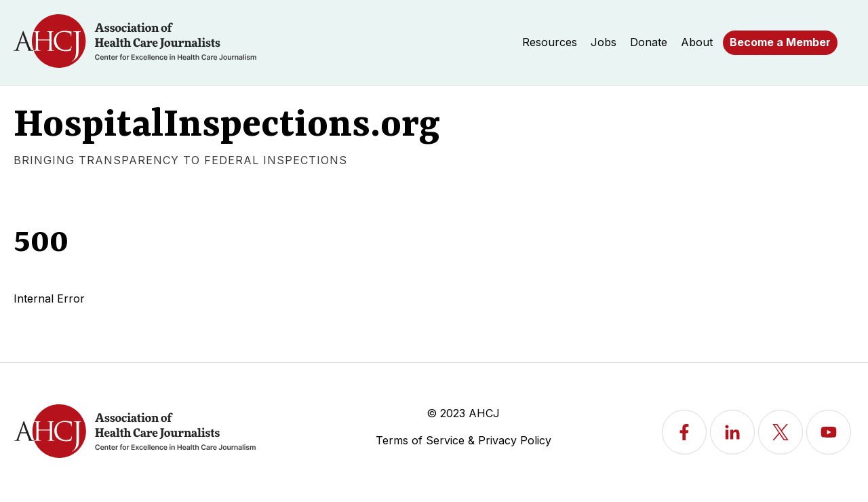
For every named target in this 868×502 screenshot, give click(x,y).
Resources (550, 42)
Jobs (604, 42)
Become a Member (780, 42)
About (697, 42)
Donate (649, 42)
